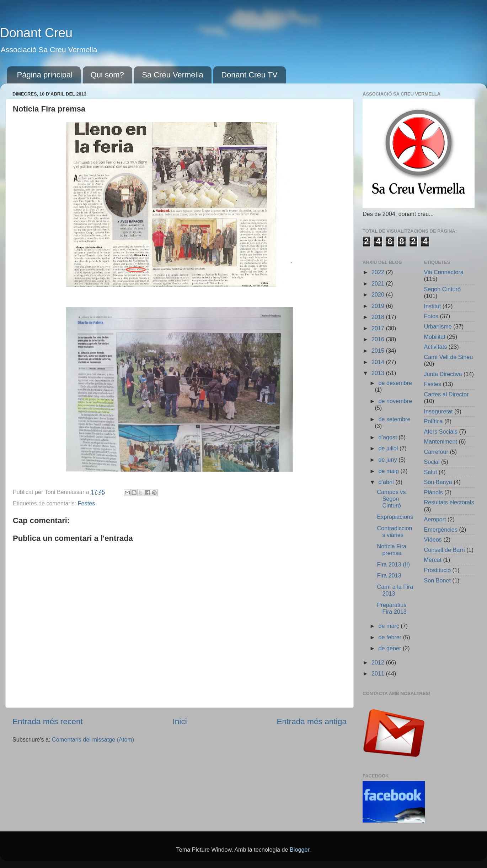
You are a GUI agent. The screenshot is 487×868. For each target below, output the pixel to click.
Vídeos (433, 539)
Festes (87, 503)
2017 (379, 328)
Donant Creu (36, 33)
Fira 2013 (389, 575)
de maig (389, 471)
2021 (379, 283)
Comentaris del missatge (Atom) (93, 739)
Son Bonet (438, 580)
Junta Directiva (443, 374)
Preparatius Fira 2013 (392, 608)
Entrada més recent (48, 721)
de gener (390, 648)
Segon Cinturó (443, 289)
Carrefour (436, 452)
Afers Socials (441, 432)
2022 (379, 272)
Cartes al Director (446, 394)
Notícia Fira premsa (392, 550)
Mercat (433, 560)
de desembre (395, 383)
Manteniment (441, 441)
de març (389, 626)
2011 (379, 673)
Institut (433, 306)
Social (432, 462)
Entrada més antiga (312, 721)
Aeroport (435, 519)
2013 (379, 373)
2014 (379, 362)
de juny (388, 460)
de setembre (394, 419)
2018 (379, 317)
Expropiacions (395, 517)
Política (434, 421)
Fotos (431, 316)
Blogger (299, 850)
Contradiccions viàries (394, 531)
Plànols (434, 492)
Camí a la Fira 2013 (395, 590)
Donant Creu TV (249, 75)
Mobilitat (435, 337)
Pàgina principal (45, 75)
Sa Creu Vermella (172, 75)
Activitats (436, 347)
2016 (379, 339)
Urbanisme (438, 326)
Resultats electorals (449, 502)
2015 (379, 351)
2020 (379, 294)
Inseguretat (438, 411)
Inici (180, 721)
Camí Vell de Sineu (449, 357)
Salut (431, 472)
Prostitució (438, 570)
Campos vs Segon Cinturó (391, 499)
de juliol (389, 448)
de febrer (390, 637)
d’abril (387, 482)
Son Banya (438, 482)
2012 (379, 662)
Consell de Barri (445, 550)
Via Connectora (444, 272)
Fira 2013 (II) (393, 564)
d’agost (388, 437)
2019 (379, 306)
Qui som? (107, 75)
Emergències (441, 530)
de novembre (395, 401)
